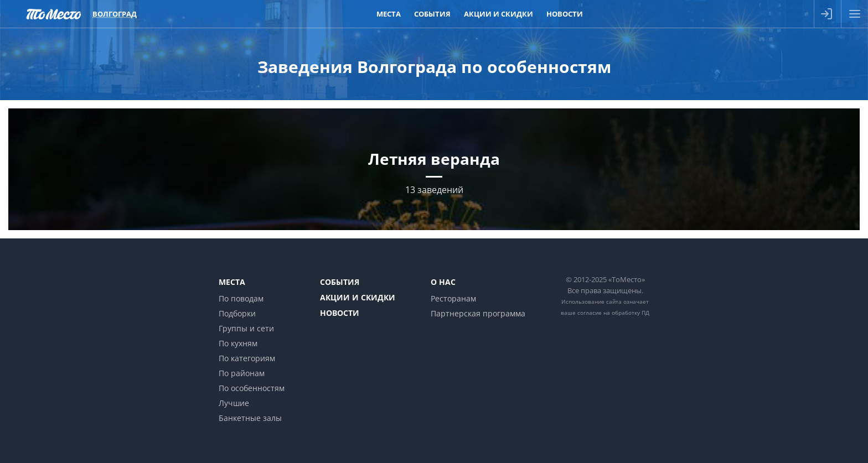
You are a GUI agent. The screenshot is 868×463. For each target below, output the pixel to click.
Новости (340, 313)
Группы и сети (246, 328)
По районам (242, 373)
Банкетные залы (250, 418)
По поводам (241, 298)
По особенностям (252, 388)
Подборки (237, 313)
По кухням (238, 343)
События (340, 282)
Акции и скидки (358, 297)
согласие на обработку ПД (613, 313)
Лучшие (234, 403)
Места (232, 282)
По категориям (247, 358)
